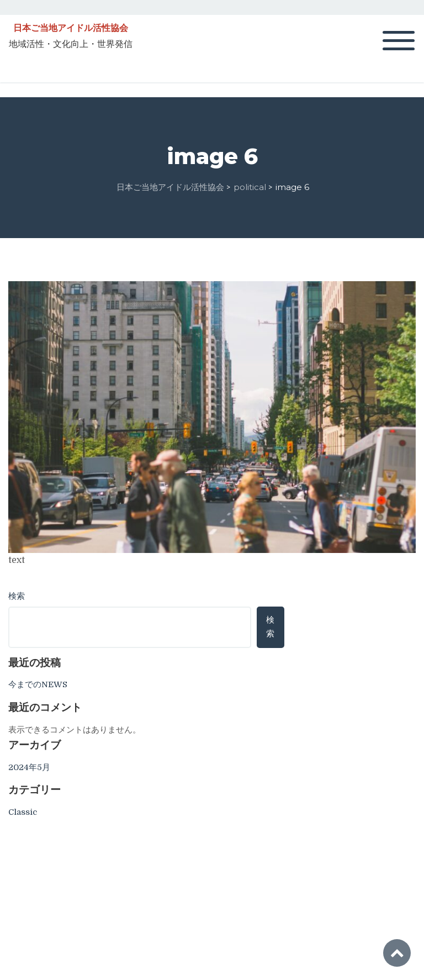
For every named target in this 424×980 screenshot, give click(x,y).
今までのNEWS (38, 684)
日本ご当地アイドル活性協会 (71, 28)
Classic (23, 812)
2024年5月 (29, 767)
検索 (17, 596)
